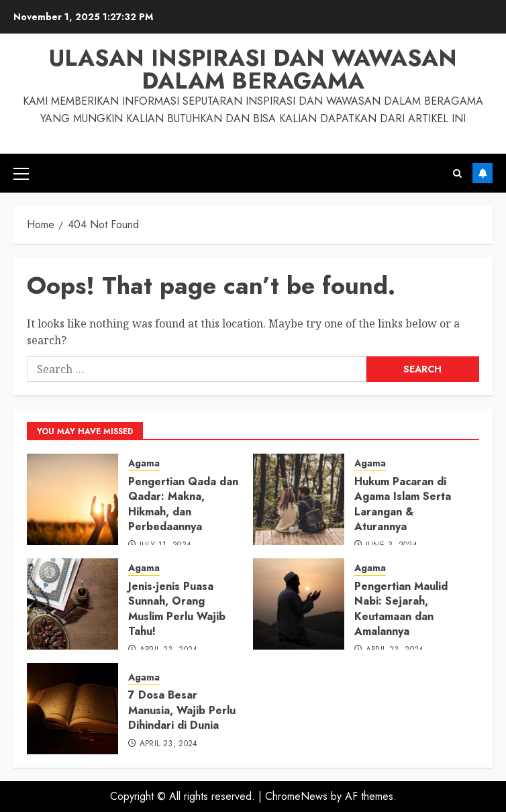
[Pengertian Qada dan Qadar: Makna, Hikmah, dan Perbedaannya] (72, 499)
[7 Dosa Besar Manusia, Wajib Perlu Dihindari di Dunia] (72, 709)
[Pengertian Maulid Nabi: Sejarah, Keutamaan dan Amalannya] (299, 604)
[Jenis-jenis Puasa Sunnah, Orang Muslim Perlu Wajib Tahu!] (72, 604)
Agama (144, 463)
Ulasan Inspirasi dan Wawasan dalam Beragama (253, 69)
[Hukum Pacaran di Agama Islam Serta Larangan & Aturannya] (299, 499)
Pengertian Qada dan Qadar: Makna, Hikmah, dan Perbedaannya (183, 504)
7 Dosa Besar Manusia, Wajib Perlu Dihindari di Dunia (182, 710)
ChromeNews (296, 796)
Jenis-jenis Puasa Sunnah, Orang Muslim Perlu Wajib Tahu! (177, 609)
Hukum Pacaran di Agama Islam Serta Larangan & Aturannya (403, 504)
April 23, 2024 (169, 744)
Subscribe (483, 173)
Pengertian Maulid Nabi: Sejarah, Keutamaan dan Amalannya (401, 609)
